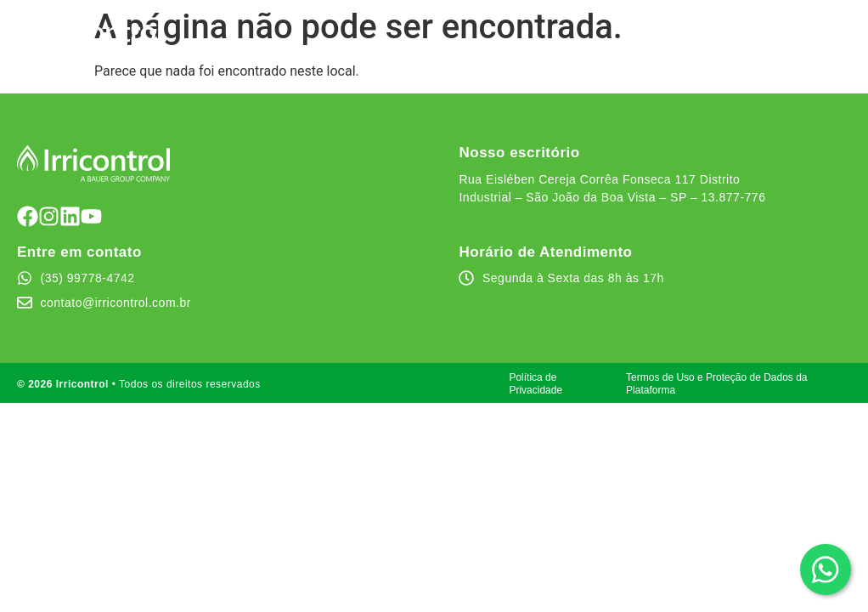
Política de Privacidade (535, 383)
